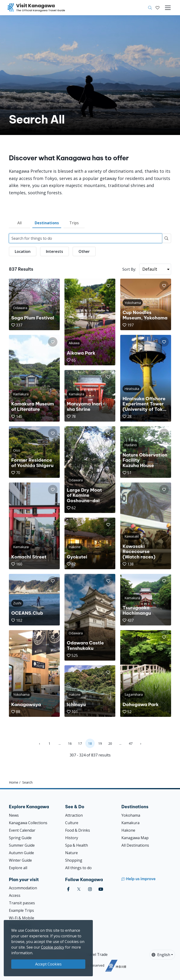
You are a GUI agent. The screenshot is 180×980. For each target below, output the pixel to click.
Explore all (18, 868)
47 (131, 743)
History (72, 838)
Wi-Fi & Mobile (22, 918)
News (14, 815)
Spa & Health (77, 845)
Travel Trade (96, 954)
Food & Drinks (78, 830)
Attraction (74, 815)
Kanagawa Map (135, 838)
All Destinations (135, 845)
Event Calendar (22, 830)
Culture (72, 823)
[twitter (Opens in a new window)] (79, 889)
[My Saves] (157, 8)
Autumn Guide (21, 853)
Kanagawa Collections (28, 823)
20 (110, 743)
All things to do (78, 868)
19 (100, 743)
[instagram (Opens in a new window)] (90, 889)
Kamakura (130, 823)
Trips (74, 223)
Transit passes (22, 903)
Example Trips (21, 910)
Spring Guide (20, 838)
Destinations (47, 223)
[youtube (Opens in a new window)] (101, 889)
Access (15, 895)
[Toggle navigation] (168, 8)
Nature (71, 853)
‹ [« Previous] (39, 743)
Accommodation (23, 888)
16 (70, 743)
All (19, 223)
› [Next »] (141, 743)
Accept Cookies (48, 964)
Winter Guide (20, 860)
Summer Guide (22, 845)
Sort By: (129, 269)
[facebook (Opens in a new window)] (68, 889)
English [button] (161, 955)
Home (14, 782)
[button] (157, 8)
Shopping (74, 860)
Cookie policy (53, 947)
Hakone (128, 830)
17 (80, 743)
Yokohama (131, 815)
